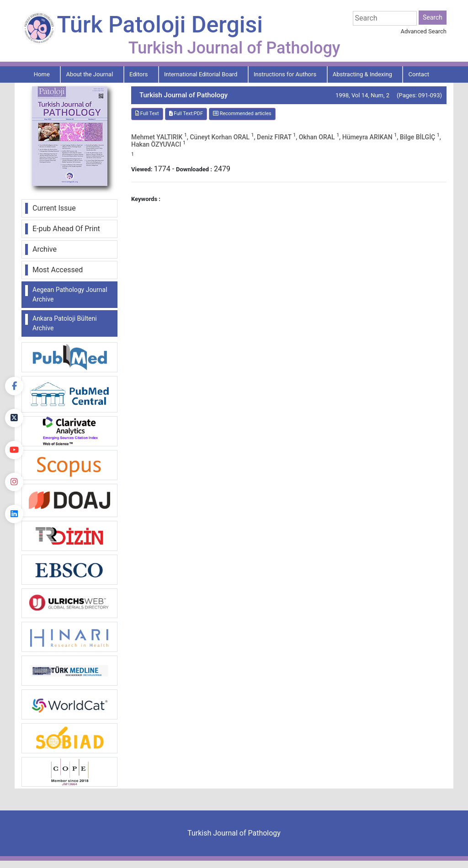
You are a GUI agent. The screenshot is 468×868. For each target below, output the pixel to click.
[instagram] (14, 482)
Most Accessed (58, 270)
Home (42, 74)
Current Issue (54, 208)
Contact (419, 74)
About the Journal (89, 74)
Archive (45, 249)
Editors (138, 74)
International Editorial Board (201, 74)
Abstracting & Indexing (362, 74)
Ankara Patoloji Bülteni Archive (65, 323)
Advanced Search (424, 31)
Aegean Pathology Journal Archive (70, 294)
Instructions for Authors (285, 74)
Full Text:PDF (186, 114)
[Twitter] (14, 418)
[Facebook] (14, 386)
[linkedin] (14, 514)
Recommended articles (242, 114)
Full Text (147, 114)
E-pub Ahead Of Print (66, 229)
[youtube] (14, 450)
